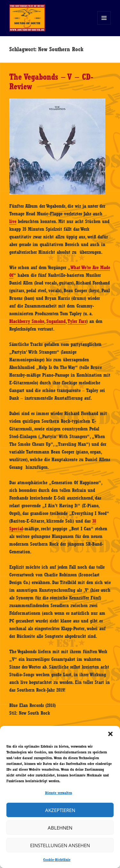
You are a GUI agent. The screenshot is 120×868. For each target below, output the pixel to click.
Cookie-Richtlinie (57, 860)
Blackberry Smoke (27, 321)
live (13, 221)
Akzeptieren (60, 810)
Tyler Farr (77, 321)
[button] (110, 734)
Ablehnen (60, 828)
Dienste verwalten (59, 793)
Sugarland (56, 321)
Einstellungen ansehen (60, 845)
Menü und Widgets (104, 24)
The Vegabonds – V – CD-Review (51, 82)
